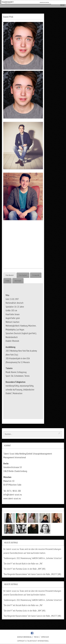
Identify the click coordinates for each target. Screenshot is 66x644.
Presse (36, 637)
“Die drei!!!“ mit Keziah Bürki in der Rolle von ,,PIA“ (23, 564)
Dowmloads (18, 281)
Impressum (45, 637)
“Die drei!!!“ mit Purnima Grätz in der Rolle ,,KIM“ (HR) (24, 569)
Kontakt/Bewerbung (24, 637)
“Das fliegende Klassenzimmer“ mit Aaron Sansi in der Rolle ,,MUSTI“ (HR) (32, 574)
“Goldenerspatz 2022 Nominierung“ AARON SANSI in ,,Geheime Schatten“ (33, 558)
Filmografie (36, 275)
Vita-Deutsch (10, 275)
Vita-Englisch (23, 275)
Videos (7, 281)
